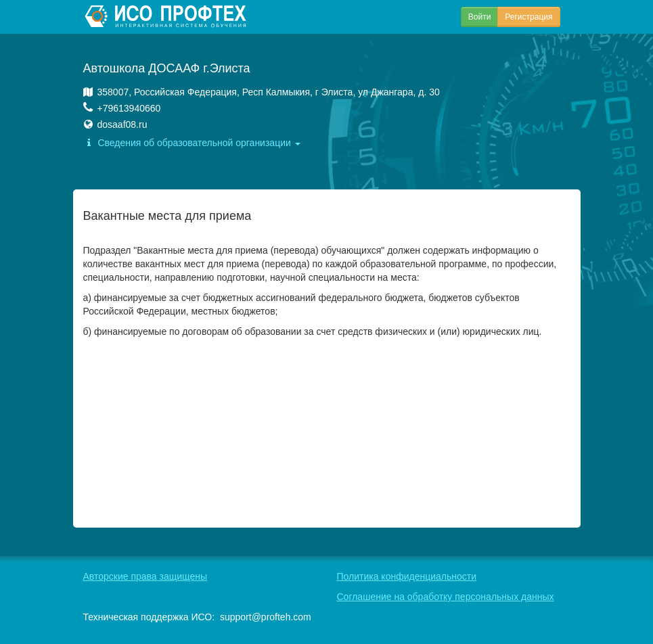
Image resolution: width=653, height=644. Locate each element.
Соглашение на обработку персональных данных (446, 597)
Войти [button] (480, 17)
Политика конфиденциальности (407, 576)
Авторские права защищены (145, 576)
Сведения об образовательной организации (192, 143)
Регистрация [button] (528, 17)
